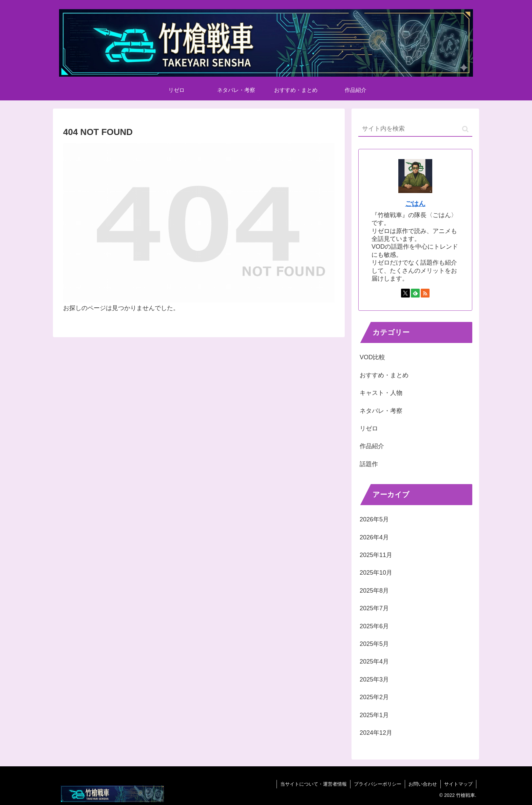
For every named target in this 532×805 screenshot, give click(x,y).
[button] (465, 129)
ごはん (415, 204)
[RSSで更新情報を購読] (425, 293)
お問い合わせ (423, 784)
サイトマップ (458, 784)
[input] (415, 129)
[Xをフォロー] (405, 293)
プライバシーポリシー (378, 784)
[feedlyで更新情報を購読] (415, 293)
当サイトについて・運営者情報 (313, 784)
